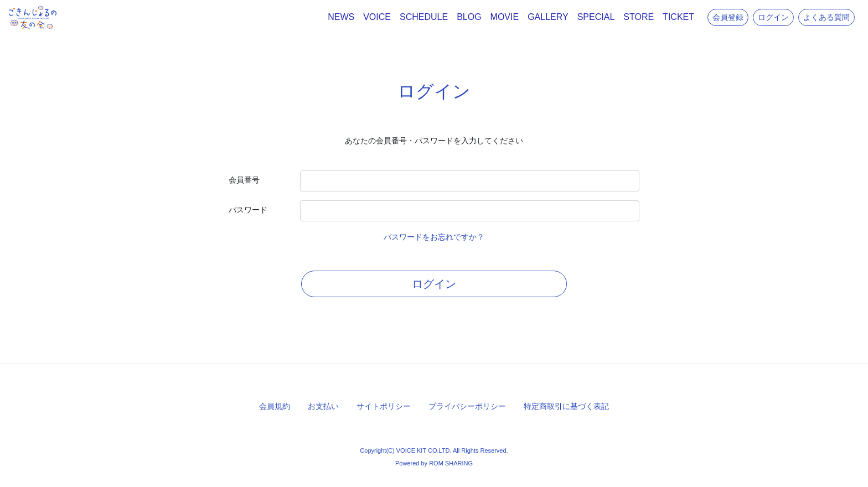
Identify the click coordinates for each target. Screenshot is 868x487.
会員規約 (275, 406)
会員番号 (244, 180)
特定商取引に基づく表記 (566, 406)
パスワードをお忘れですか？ (434, 237)
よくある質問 (826, 17)
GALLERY (548, 17)
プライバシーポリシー (467, 406)
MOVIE (505, 17)
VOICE (377, 17)
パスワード (248, 210)
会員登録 (728, 17)
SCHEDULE (424, 17)
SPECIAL (596, 17)
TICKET (678, 17)
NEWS (341, 17)
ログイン (773, 17)
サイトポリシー (384, 406)
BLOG (469, 17)
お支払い (323, 406)
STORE (639, 17)
